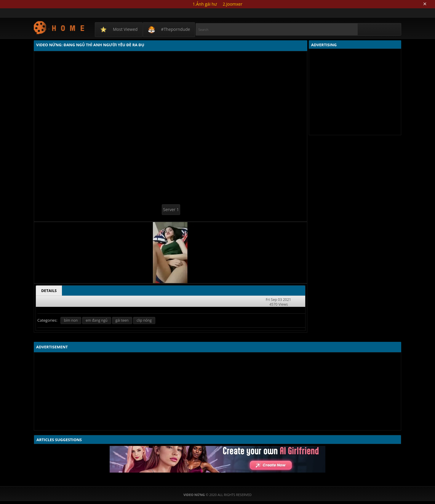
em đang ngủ (96, 320)
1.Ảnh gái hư (205, 4)
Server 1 (171, 209)
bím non (71, 320)
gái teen (122, 320)
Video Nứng (59, 27)
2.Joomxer (233, 4)
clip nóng (144, 320)
